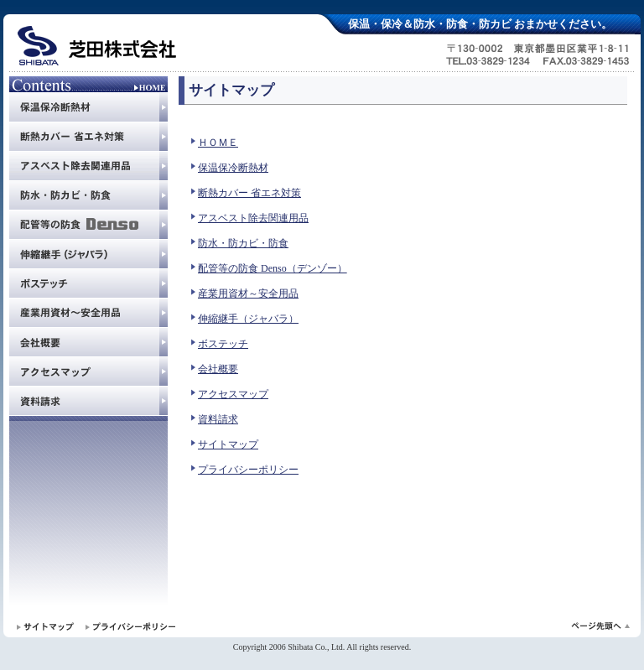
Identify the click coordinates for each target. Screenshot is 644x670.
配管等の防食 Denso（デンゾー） (273, 268)
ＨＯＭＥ (218, 143)
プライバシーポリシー (248, 470)
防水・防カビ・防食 (243, 243)
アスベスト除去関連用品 (253, 218)
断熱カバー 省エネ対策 (249, 193)
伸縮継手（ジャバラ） (248, 319)
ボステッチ (223, 344)
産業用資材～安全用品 (248, 293)
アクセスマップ (233, 394)
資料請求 (218, 419)
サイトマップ (228, 444)
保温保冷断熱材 (233, 168)
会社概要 (218, 369)
